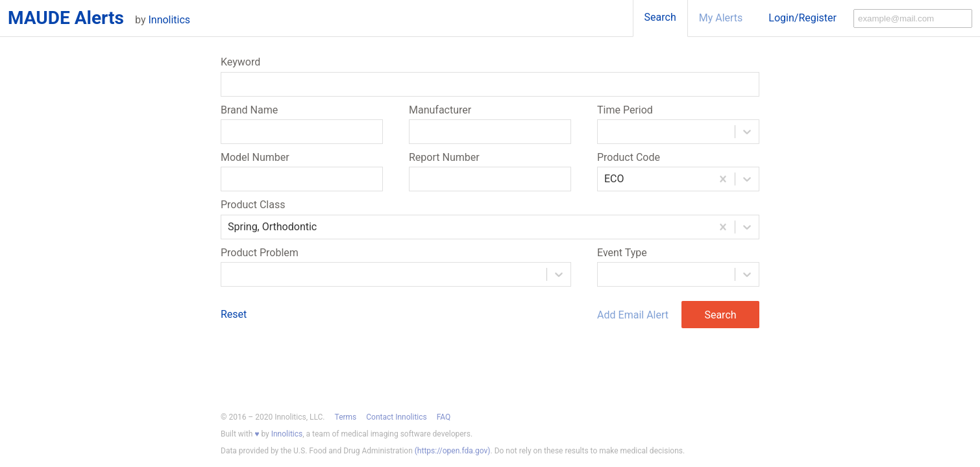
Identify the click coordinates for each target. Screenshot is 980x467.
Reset (234, 315)
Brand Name (249, 110)
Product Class (253, 205)
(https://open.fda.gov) (453, 451)
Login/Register (802, 18)
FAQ (444, 417)
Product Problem (260, 253)
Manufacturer (440, 110)
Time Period (625, 110)
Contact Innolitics (396, 417)
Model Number (255, 158)
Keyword (240, 62)
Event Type (622, 253)
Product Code (629, 158)
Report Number (444, 158)
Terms (346, 417)
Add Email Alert (633, 315)
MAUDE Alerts (66, 18)
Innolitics (169, 20)
